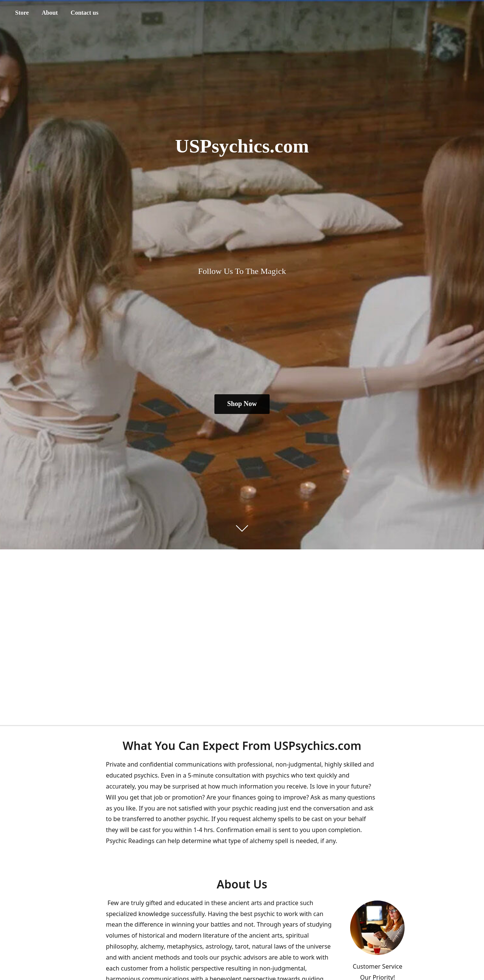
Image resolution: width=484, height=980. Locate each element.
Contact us (85, 13)
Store (22, 13)
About (50, 13)
